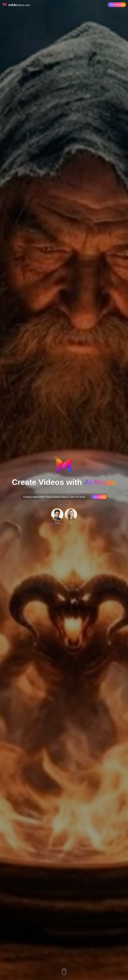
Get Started (99, 497)
